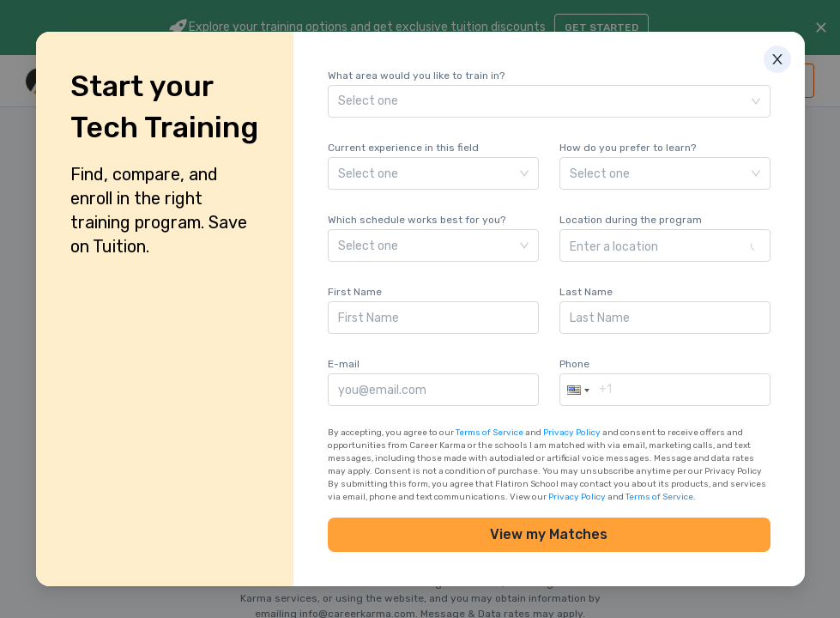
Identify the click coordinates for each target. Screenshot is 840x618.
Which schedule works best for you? (417, 220)
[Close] (791, 45)
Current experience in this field (403, 148)
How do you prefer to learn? (628, 148)
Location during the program (631, 220)
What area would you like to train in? (416, 76)
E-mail (344, 364)
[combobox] (659, 245)
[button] (577, 390)
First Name (355, 292)
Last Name (586, 292)
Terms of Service (489, 433)
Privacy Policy (572, 433)
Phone (574, 364)
